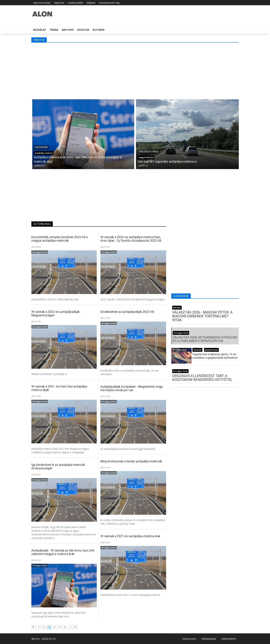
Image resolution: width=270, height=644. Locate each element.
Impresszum (189, 639)
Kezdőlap (40, 30)
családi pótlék (75, 3)
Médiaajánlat (209, 639)
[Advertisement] (135, 70)
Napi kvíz (59, 3)
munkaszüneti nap (109, 3)
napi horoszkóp (42, 3)
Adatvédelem (229, 639)
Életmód (99, 30)
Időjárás (91, 3)
